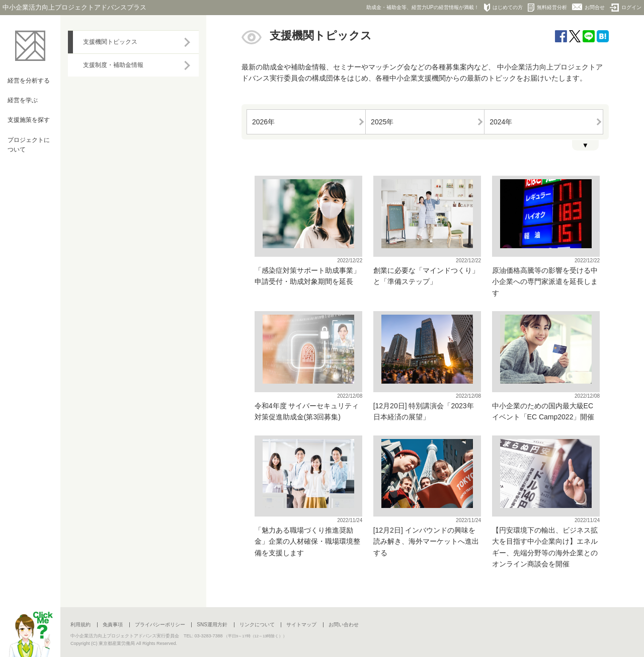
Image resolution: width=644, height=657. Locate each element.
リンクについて (257, 625)
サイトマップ (301, 625)
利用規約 (80, 625)
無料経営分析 (547, 8)
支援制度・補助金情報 (113, 65)
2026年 (263, 122)
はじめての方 (503, 8)
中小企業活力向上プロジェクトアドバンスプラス (74, 7)
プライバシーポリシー (160, 625)
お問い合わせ (344, 625)
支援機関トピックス (110, 42)
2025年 (382, 122)
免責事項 (113, 625)
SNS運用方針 (212, 625)
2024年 (501, 122)
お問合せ (588, 7)
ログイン (626, 8)
